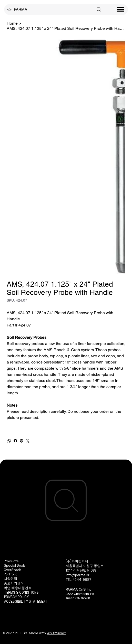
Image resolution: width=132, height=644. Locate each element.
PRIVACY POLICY (16, 597)
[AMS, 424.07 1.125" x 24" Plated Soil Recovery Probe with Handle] (66, 28)
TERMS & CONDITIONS (21, 592)
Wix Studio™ (56, 633)
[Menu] (121, 10)
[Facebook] (15, 441)
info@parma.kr (78, 575)
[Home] (12, 23)
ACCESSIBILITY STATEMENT (26, 601)
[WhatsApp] (9, 441)
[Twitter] (28, 441)
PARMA (21, 9)
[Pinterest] (22, 441)
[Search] (99, 10)
